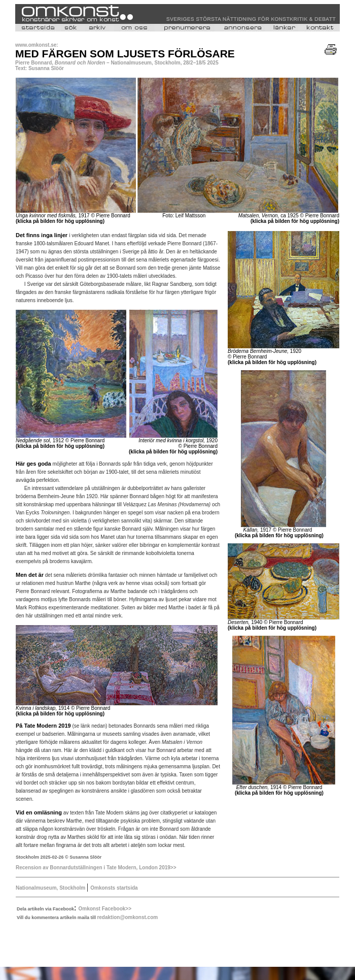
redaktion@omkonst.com (127, 917)
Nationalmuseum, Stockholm (51, 888)
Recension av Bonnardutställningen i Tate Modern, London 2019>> (96, 868)
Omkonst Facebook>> (105, 909)
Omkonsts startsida (114, 888)
